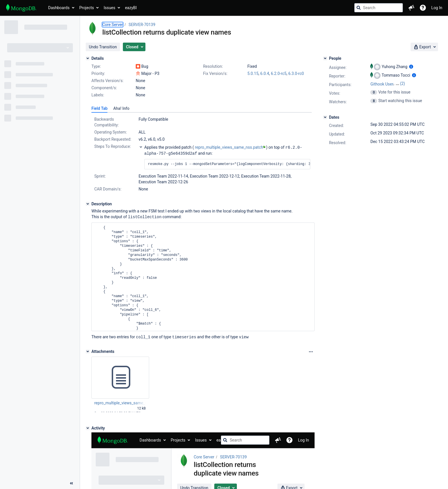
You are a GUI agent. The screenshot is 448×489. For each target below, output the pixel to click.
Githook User (382, 84)
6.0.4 (265, 73)
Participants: (340, 85)
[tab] (99, 108)
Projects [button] (86, 8)
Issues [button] (110, 8)
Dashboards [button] (59, 8)
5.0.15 (253, 73)
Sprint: (100, 176)
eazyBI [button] (131, 8)
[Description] (88, 203)
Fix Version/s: (215, 73)
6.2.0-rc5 (279, 73)
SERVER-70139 (142, 25)
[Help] (423, 8)
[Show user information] (411, 67)
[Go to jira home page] (21, 8)
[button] (411, 8)
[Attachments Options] (311, 351)
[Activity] (88, 427)
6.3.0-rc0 (296, 73)
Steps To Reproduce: (113, 146)
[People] (325, 58)
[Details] (88, 58)
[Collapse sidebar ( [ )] (71, 483)
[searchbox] (379, 8)
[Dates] (325, 117)
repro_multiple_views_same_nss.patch (230, 147)
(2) (403, 84)
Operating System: (111, 132)
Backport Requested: (113, 139)
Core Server (113, 25)
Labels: (98, 95)
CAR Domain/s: (108, 188)
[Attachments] (88, 350)
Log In (437, 8)
